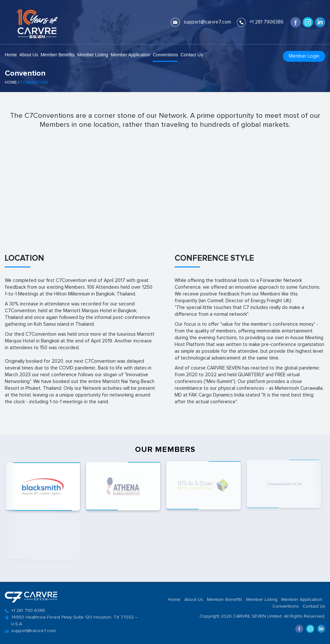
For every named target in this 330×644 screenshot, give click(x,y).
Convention (34, 83)
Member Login (304, 56)
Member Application (130, 55)
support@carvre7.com (207, 22)
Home (11, 55)
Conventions (165, 55)
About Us (29, 55)
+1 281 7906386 (267, 22)
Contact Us (192, 55)
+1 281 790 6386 (28, 611)
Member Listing (93, 55)
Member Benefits (58, 55)
